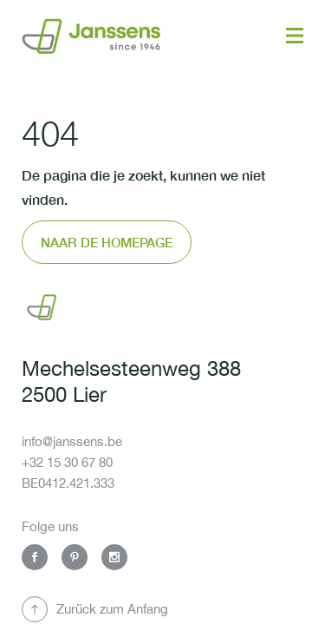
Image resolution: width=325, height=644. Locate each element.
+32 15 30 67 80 (67, 462)
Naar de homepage (107, 242)
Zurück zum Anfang (112, 609)
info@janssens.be (72, 441)
